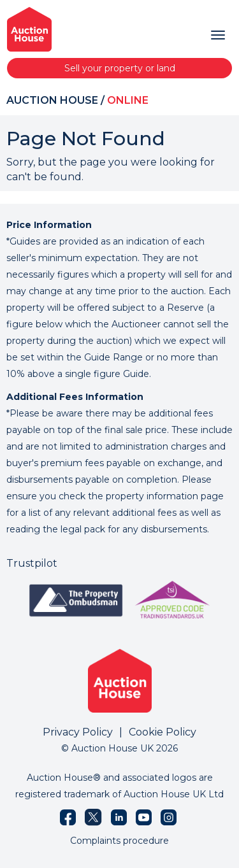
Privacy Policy (78, 732)
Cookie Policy (163, 732)
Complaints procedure (119, 841)
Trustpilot (32, 563)
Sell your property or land (120, 68)
